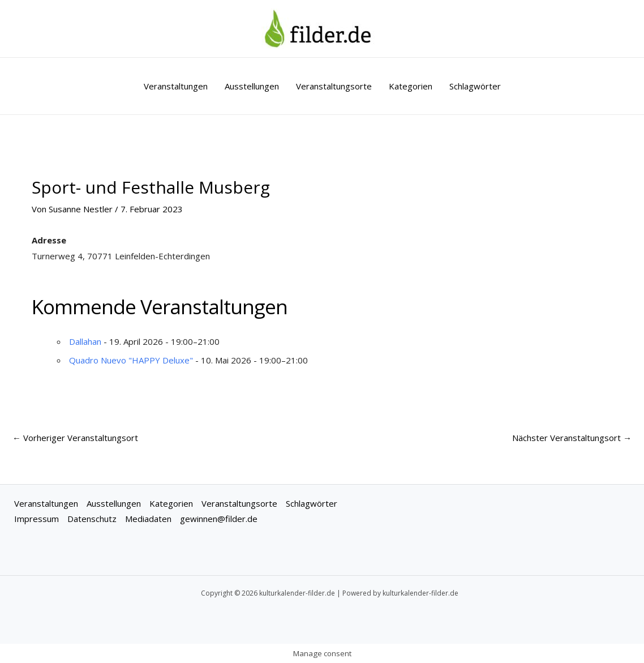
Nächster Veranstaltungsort (572, 438)
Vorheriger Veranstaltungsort (75, 438)
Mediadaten (148, 519)
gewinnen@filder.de (219, 519)
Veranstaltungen (176, 86)
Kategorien (411, 86)
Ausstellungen (252, 86)
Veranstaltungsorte (334, 86)
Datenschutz (92, 519)
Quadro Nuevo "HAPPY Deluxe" (131, 360)
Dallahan (85, 341)
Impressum (37, 519)
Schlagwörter (475, 86)
